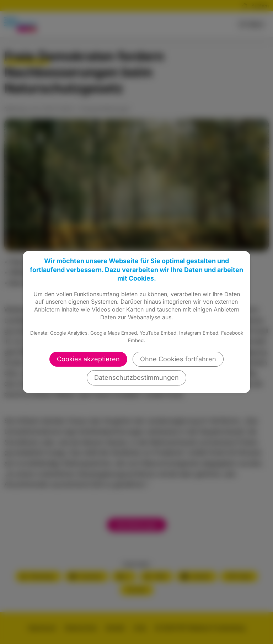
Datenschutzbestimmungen (136, 377)
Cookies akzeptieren (88, 359)
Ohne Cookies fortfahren (178, 359)
